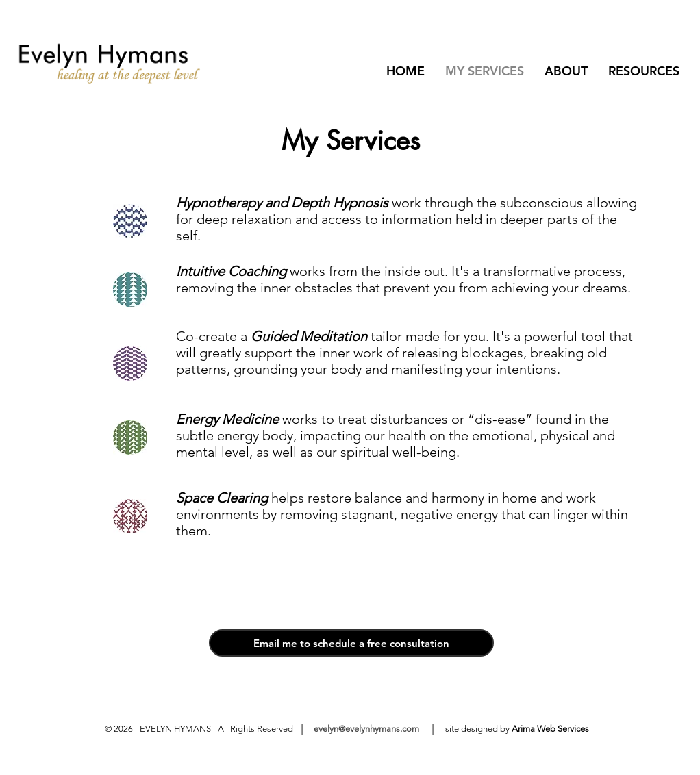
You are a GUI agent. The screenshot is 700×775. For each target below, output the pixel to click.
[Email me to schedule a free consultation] (351, 643)
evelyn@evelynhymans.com (365, 729)
